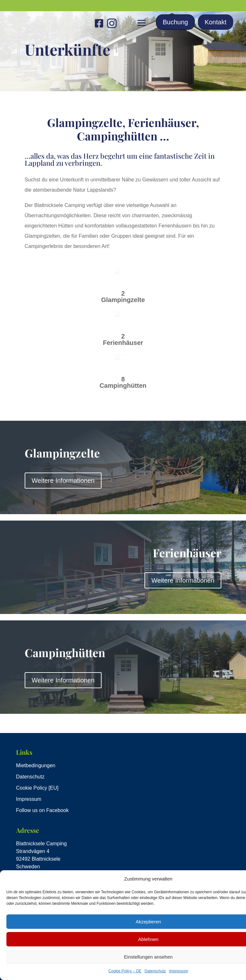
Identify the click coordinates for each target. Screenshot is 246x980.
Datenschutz (155, 971)
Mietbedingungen (36, 765)
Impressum (179, 971)
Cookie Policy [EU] (37, 788)
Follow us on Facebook (42, 810)
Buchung (175, 22)
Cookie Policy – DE (125, 971)
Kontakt (216, 22)
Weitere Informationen (63, 481)
